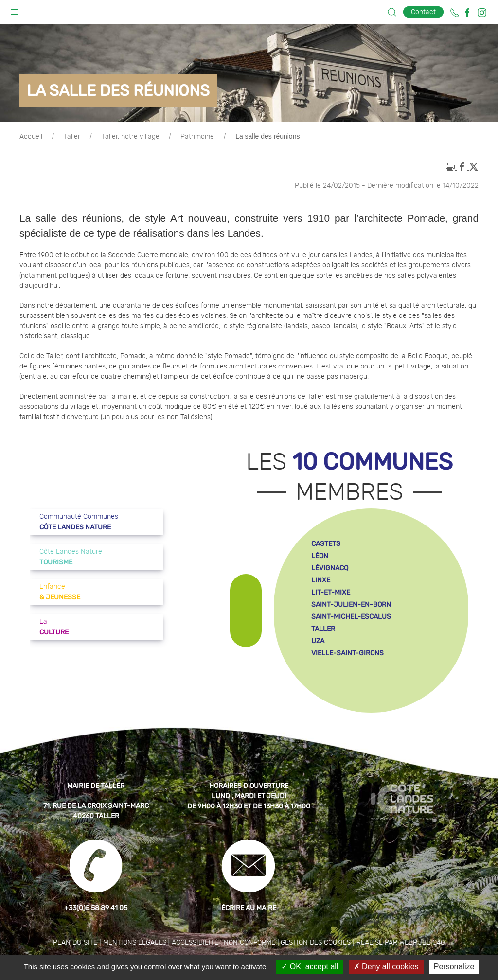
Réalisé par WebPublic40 (401, 943)
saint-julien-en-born (351, 604)
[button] (15, 10)
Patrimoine (197, 137)
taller (323, 629)
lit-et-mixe (331, 592)
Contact (423, 12)
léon (320, 556)
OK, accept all (310, 967)
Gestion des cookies (316, 943)
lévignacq (330, 568)
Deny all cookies (386, 967)
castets (326, 544)
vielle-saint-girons (347, 653)
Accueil (31, 137)
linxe (321, 580)
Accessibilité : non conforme (223, 943)
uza (318, 641)
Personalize (454, 967)
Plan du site (75, 943)
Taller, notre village (131, 137)
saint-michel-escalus (351, 617)
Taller (72, 137)
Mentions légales (135, 943)
